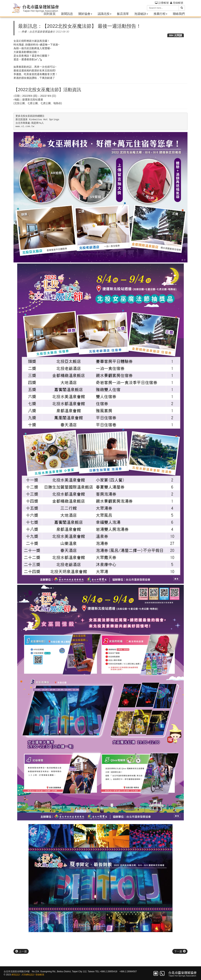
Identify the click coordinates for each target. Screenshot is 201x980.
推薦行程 (160, 14)
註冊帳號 (162, 3)
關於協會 (85, 14)
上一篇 (21, 951)
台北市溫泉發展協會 (41, 32)
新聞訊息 (67, 14)
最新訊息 (28, 26)
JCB (24, 975)
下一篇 (180, 951)
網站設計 (30, 975)
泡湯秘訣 (141, 14)
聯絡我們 (179, 14)
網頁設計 (16, 975)
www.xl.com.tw (25, 126)
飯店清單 (123, 14)
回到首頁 (50, 14)
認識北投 (105, 14)
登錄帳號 (177, 3)
